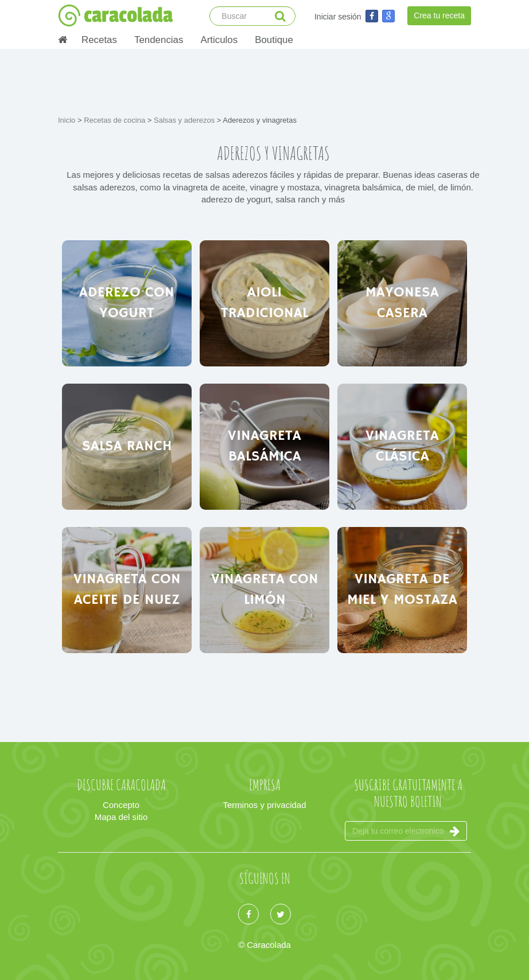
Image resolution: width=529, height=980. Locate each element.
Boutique (274, 40)
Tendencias (159, 40)
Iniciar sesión (338, 17)
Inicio (68, 120)
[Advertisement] (267, 80)
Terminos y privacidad (264, 805)
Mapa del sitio (121, 817)
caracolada (115, 15)
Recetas (99, 40)
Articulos (219, 40)
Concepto (121, 805)
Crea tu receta (439, 15)
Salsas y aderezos (185, 120)
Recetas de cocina (116, 120)
